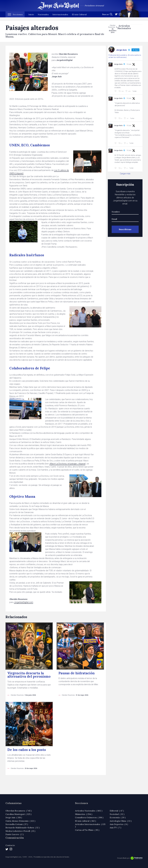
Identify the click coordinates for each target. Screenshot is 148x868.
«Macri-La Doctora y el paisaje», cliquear (67, 464)
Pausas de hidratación (77, 673)
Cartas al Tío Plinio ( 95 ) (87, 830)
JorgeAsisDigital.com (24, 602)
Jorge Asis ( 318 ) (14, 817)
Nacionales (43, 18)
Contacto (10, 845)
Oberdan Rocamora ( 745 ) (19, 811)
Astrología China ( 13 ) (121, 821)
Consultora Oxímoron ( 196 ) (89, 817)
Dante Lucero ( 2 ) (15, 834)
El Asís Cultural (79, 18)
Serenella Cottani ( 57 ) (17, 824)
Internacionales (60, 18)
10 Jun (129, 64)
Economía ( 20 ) (118, 817)
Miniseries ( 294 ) (84, 814)
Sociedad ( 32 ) (117, 814)
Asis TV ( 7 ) (115, 828)
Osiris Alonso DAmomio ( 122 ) (20, 821)
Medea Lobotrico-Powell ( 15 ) (20, 831)
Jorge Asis (118, 64)
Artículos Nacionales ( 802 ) (89, 811)
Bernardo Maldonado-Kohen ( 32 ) (23, 828)
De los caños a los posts (27, 750)
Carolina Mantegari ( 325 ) (18, 814)
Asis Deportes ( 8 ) (119, 824)
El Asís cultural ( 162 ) (85, 821)
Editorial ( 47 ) (117, 811)
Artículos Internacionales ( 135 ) (90, 825)
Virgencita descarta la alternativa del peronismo (29, 675)
